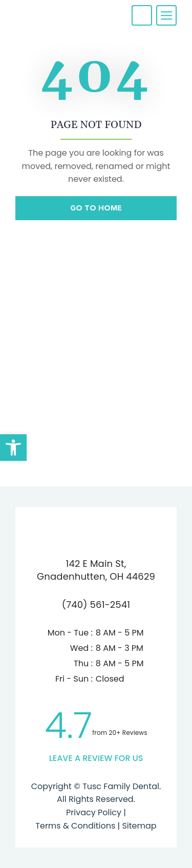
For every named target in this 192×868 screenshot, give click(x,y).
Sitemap (138, 826)
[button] (13, 448)
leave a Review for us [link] (96, 758)
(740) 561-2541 (96, 605)
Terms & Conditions (75, 826)
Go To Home (96, 208)
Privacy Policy (94, 812)
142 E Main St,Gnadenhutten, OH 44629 (96, 570)
